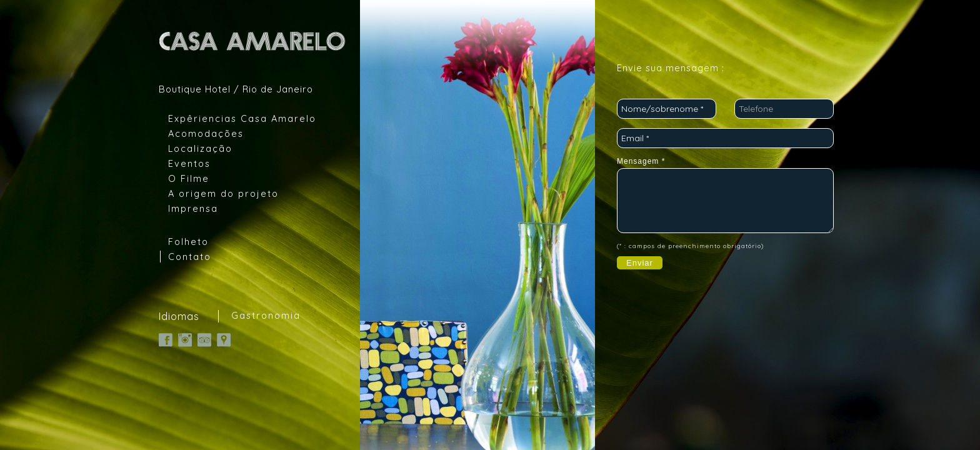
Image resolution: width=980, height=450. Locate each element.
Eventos (189, 163)
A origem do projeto (223, 193)
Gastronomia (266, 316)
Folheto (188, 242)
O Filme (189, 178)
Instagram (185, 340)
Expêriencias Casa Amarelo (242, 118)
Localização (200, 148)
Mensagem (641, 161)
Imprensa (193, 208)
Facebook (166, 340)
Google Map (224, 340)
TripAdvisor (204, 340)
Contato (190, 257)
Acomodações (206, 133)
